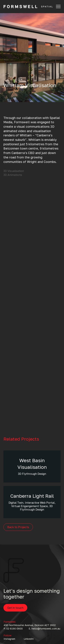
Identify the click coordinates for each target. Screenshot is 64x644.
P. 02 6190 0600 (13, 629)
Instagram (9, 639)
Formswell (10, 622)
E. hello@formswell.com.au (44, 629)
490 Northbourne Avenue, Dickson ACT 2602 (30, 625)
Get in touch (15, 608)
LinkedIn (29, 639)
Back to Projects (18, 527)
